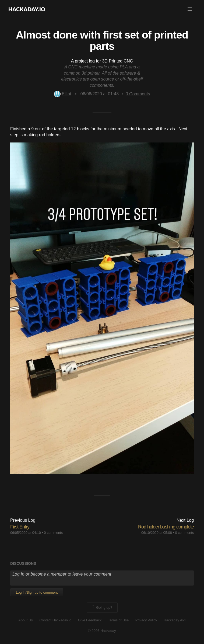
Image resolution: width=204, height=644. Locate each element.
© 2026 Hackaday (102, 631)
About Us (25, 620)
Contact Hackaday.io (55, 620)
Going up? (102, 608)
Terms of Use (119, 620)
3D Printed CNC (117, 61)
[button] (190, 9)
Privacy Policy (146, 620)
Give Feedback (90, 620)
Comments (138, 94)
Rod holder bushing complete (166, 527)
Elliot (63, 94)
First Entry (20, 527)
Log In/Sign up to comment (37, 592)
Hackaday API (175, 620)
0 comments (53, 533)
